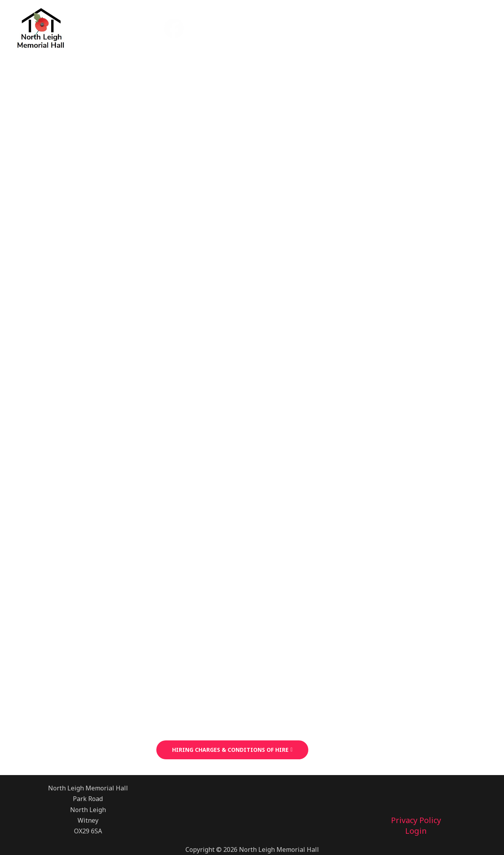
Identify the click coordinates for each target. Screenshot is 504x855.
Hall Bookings (264, 28)
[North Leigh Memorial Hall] (40, 27)
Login (416, 831)
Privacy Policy (416, 821)
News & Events (334, 28)
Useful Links (401, 28)
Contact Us (460, 28)
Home (211, 28)
